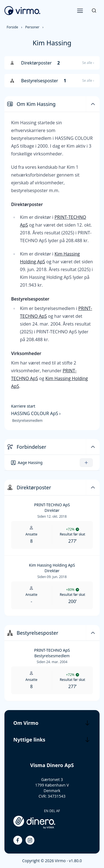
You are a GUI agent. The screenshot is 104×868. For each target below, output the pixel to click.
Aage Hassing (30, 462)
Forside (12, 27)
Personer (32, 27)
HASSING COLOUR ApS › (36, 413)
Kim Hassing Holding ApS (52, 565)
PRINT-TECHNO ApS (52, 505)
